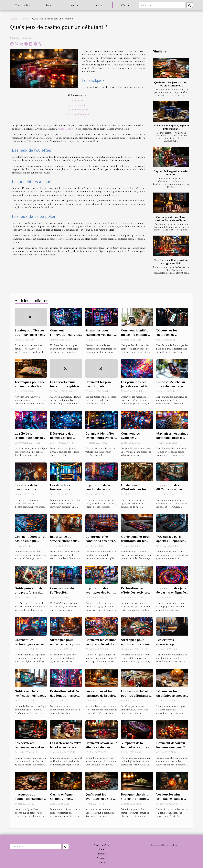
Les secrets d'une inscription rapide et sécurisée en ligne (65, 386)
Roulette (74, 5)
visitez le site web (67, 129)
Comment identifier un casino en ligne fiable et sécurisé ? (135, 335)
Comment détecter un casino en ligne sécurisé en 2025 (31, 541)
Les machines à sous (77, 110)
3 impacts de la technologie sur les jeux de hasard (135, 747)
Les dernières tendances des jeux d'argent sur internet (65, 489)
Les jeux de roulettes (77, 105)
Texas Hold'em (23, 5)
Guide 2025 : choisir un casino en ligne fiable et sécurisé (171, 386)
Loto (48, 5)
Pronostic (100, 5)
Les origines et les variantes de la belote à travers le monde (101, 696)
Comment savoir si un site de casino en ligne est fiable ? (101, 747)
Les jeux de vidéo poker (77, 114)
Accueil (14, 19)
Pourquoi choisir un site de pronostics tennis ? (136, 799)
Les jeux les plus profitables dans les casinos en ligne (171, 799)
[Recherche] (162, 5)
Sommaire (79, 95)
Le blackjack (77, 101)
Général (125, 5)
